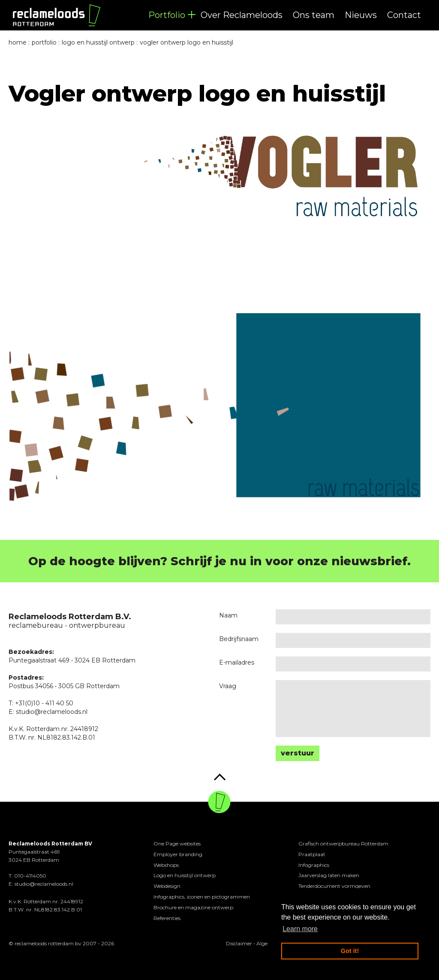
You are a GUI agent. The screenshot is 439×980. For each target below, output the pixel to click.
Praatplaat (312, 854)
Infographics (314, 865)
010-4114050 (30, 876)
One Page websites (177, 844)
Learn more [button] (300, 929)
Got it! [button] (350, 951)
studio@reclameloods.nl (44, 884)
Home (18, 42)
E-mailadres (237, 662)
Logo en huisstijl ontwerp (185, 875)
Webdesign (167, 886)
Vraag (228, 686)
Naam (228, 615)
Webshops (166, 865)
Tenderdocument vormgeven (334, 886)
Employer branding (178, 854)
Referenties (167, 918)
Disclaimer (239, 943)
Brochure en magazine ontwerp (193, 907)
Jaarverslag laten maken (329, 875)
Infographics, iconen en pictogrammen (202, 897)
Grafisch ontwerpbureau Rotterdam (343, 844)
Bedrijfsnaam (239, 639)
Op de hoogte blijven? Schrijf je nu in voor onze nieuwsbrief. (219, 561)
